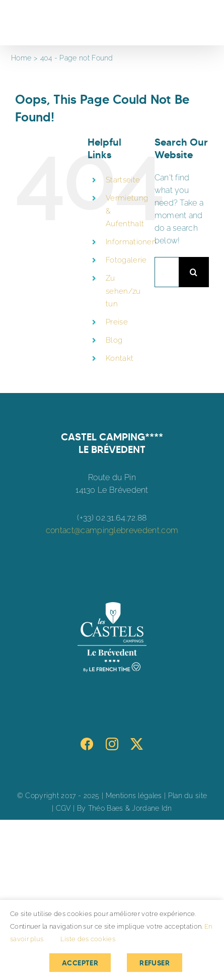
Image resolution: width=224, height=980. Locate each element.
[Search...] (167, 272)
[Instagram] (112, 744)
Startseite (123, 180)
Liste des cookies (88, 939)
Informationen (131, 242)
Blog (114, 340)
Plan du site (188, 796)
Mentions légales (134, 796)
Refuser (155, 963)
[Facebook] (87, 744)
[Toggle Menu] (202, 23)
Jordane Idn (152, 808)
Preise (117, 322)
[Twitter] (137, 744)
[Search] (194, 272)
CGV (63, 808)
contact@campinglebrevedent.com (112, 530)
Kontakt (120, 358)
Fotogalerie (126, 260)
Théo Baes (106, 808)
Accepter (80, 963)
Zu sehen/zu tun (123, 291)
